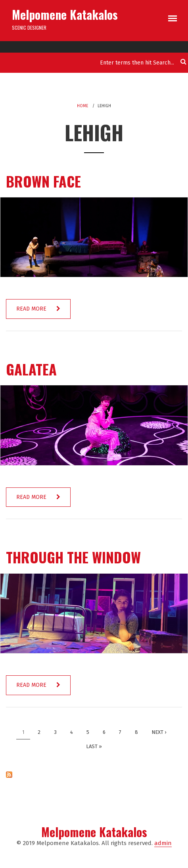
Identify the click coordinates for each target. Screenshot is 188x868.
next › (159, 732)
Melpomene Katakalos (65, 14)
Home (82, 106)
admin (163, 843)
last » (94, 746)
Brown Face (43, 181)
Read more (43, 312)
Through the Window (73, 557)
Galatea (31, 369)
